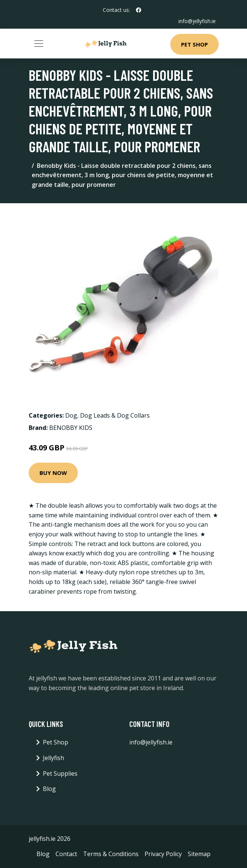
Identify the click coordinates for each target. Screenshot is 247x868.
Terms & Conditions (111, 854)
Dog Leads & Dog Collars (115, 415)
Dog (71, 415)
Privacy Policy (163, 854)
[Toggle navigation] (39, 44)
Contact (66, 854)
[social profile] (139, 10)
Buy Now (53, 473)
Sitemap (199, 854)
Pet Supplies (60, 773)
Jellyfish (53, 758)
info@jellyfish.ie (197, 21)
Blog (49, 789)
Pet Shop (194, 44)
